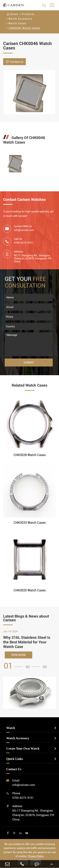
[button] (14, 666)
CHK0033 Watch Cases (30, 523)
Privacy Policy (36, 856)
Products (28, 14)
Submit (29, 362)
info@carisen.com (24, 230)
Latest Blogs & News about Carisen (26, 618)
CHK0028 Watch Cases (30, 455)
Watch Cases (17, 23)
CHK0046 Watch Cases (24, 28)
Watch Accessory (20, 19)
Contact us (14, 62)
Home (14, 14)
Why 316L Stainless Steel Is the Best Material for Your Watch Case (27, 642)
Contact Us (14, 769)
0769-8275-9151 (23, 798)
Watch (11, 728)
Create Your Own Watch (23, 748)
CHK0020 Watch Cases (30, 590)
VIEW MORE (18, 655)
